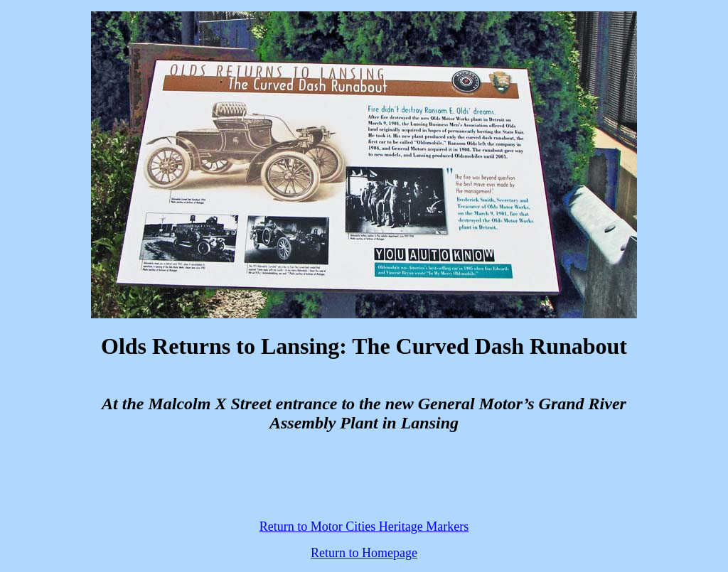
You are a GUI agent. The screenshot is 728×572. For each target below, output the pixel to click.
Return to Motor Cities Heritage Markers (364, 527)
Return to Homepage (364, 553)
